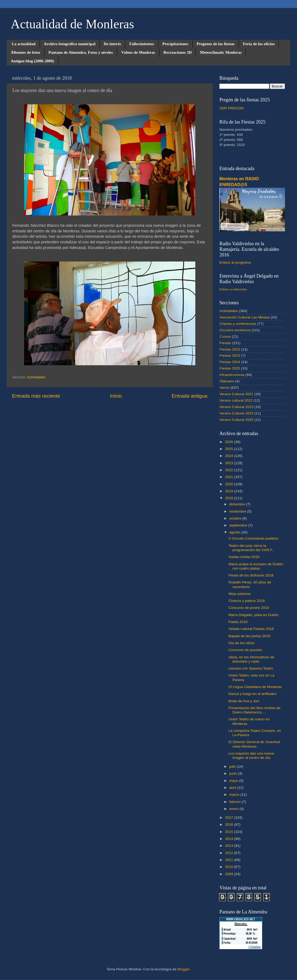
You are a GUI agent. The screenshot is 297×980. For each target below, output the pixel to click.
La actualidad (24, 44)
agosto (235, 532)
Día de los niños (241, 643)
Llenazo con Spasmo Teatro (251, 668)
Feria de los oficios (259, 44)
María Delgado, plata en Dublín (254, 615)
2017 (230, 818)
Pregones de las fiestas (216, 44)
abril (233, 788)
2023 (230, 463)
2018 (230, 498)
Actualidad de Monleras (72, 24)
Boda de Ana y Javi (244, 701)
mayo (234, 781)
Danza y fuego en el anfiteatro (253, 694)
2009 (230, 874)
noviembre (238, 511)
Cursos (225, 337)
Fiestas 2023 (230, 356)
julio (233, 766)
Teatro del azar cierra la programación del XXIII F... (252, 548)
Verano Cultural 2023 (236, 407)
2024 (230, 456)
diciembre (238, 504)
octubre (236, 518)
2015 (230, 832)
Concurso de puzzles (245, 650)
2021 (230, 477)
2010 (230, 867)
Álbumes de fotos (25, 52)
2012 (230, 853)
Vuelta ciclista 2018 (244, 557)
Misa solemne (240, 594)
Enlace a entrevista (233, 289)
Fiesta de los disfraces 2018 (251, 575)
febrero (236, 802)
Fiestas (225, 343)
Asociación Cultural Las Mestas (245, 317)
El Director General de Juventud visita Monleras (254, 744)
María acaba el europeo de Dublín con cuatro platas (256, 566)
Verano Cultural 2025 (236, 420)
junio (234, 773)
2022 (230, 470)
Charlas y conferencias (238, 324)
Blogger (184, 969)
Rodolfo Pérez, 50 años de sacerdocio (250, 584)
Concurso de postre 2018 (249, 608)
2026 (230, 442)
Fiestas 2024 (230, 362)
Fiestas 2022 (230, 349)
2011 (230, 860)
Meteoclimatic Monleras (221, 52)
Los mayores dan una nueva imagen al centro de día (251, 756)
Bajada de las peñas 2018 (249, 636)
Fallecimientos (142, 44)
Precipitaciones (175, 44)
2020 (230, 484)
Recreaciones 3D (178, 52)
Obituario (227, 381)
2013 (230, 846)
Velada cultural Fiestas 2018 (251, 629)
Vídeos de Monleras (138, 52)
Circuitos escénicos (235, 330)
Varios (224, 388)
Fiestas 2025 (230, 368)
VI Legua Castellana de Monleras (255, 687)
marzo (235, 795)
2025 (230, 449)
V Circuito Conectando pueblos (253, 538)
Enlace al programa (235, 262)
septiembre (239, 525)
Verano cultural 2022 (236, 400)
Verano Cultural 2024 (236, 413)
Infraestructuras (232, 375)
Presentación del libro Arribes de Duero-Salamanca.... (254, 710)
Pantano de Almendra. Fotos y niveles (81, 52)
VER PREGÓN (231, 108)
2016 (230, 825)
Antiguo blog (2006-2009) (32, 61)
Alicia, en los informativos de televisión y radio (251, 659)
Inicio (116, 396)
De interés (113, 44)
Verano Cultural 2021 (236, 394)
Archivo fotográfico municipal (70, 44)
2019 (230, 491)
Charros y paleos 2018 (247, 601)
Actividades (36, 377)
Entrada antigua (190, 396)
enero (234, 809)
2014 (230, 839)
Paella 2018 (238, 622)
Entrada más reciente (36, 396)
